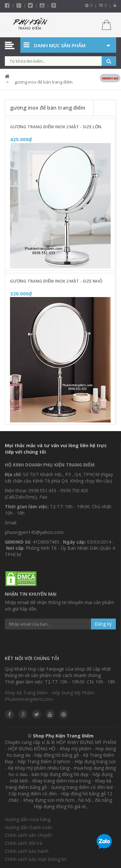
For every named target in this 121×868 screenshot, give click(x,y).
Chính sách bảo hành (27, 851)
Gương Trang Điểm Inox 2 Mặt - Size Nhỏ (56, 281)
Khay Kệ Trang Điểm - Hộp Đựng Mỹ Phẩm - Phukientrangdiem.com (51, 696)
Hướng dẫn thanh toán (29, 827)
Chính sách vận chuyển (29, 835)
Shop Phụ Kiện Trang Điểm (63, 736)
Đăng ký (103, 624)
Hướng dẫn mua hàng (28, 819)
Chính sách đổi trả (24, 843)
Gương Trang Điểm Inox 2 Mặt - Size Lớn (56, 127)
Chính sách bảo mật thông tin (36, 859)
